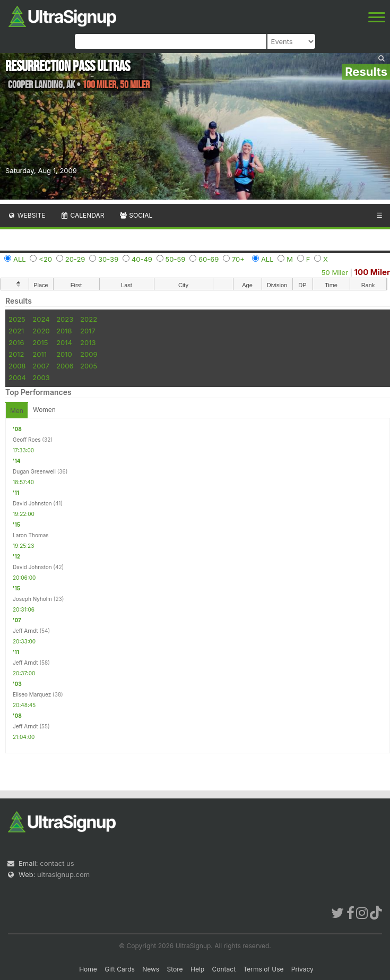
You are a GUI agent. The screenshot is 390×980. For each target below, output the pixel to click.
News (151, 969)
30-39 (108, 259)
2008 (17, 366)
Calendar (83, 215)
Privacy (302, 969)
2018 (64, 331)
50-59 (176, 259)
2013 (88, 342)
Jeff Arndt (25, 631)
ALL (20, 259)
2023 (65, 319)
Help (197, 969)
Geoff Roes (27, 440)
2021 (16, 331)
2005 (89, 366)
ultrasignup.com (63, 874)
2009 (89, 354)
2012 (16, 354)
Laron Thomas (31, 535)
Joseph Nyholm (32, 599)
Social (136, 215)
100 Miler (372, 272)
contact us (57, 863)
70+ (238, 259)
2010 (64, 354)
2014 (64, 342)
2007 (41, 366)
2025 (17, 319)
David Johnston (32, 503)
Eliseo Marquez (32, 694)
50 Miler (335, 272)
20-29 (75, 259)
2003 (41, 377)
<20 (45, 259)
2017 (88, 331)
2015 (40, 342)
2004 (17, 377)
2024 (41, 319)
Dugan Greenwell (34, 471)
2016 (16, 342)
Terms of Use (263, 969)
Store (175, 969)
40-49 (142, 259)
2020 (41, 331)
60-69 (209, 259)
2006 (65, 366)
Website (27, 215)
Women (44, 410)
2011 (40, 354)
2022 (89, 319)
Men (17, 411)
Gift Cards (120, 969)
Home (88, 969)
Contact (224, 969)
